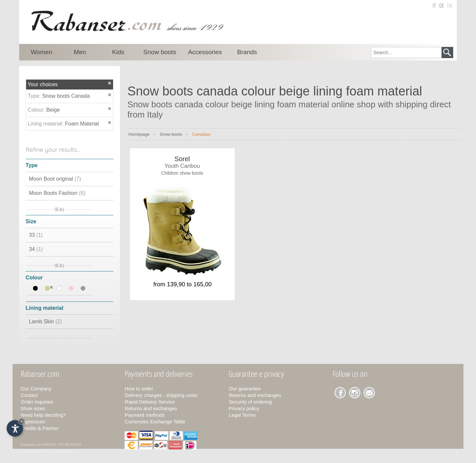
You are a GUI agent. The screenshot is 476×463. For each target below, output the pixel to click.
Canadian (202, 134)
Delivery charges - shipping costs (161, 395)
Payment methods (145, 415)
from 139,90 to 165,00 (182, 284)
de (442, 6)
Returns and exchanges (151, 408)
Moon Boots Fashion (57, 193)
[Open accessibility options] (15, 428)
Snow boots (171, 134)
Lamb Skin (46, 321)
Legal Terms (242, 415)
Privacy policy (244, 408)
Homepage (139, 134)
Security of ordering (250, 402)
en (450, 6)
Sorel (182, 159)
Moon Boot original (55, 179)
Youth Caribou (182, 166)
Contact (29, 395)
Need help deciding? (43, 415)
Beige (53, 110)
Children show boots (182, 173)
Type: (35, 96)
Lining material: (46, 124)
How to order (139, 389)
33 (36, 235)
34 (36, 249)
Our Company (36, 389)
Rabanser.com (31, 445)
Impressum (33, 422)
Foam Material (82, 124)
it (434, 6)
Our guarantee (245, 389)
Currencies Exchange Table (155, 422)
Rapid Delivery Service (150, 402)
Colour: (37, 110)
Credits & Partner (40, 428)
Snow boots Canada (66, 96)
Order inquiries (37, 402)
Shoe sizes (33, 408)
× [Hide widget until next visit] (21, 421)
